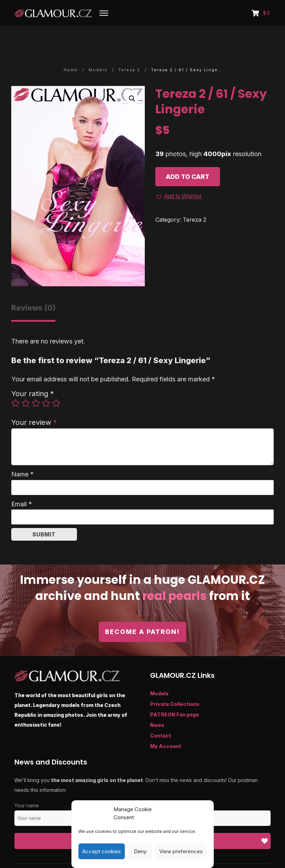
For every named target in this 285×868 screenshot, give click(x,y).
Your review (34, 403)
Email (22, 484)
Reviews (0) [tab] (33, 288)
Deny (140, 851)
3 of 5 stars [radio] (36, 384)
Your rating (33, 374)
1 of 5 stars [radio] (15, 384)
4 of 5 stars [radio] (46, 384)
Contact (161, 716)
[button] (132, 79)
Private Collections (175, 685)
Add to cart (188, 157)
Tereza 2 (195, 200)
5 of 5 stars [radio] (56, 384)
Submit (44, 515)
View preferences (181, 851)
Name (22, 455)
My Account (166, 727)
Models (159, 674)
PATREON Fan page (174, 695)
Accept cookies (102, 851)
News (157, 706)
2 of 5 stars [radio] (26, 384)
